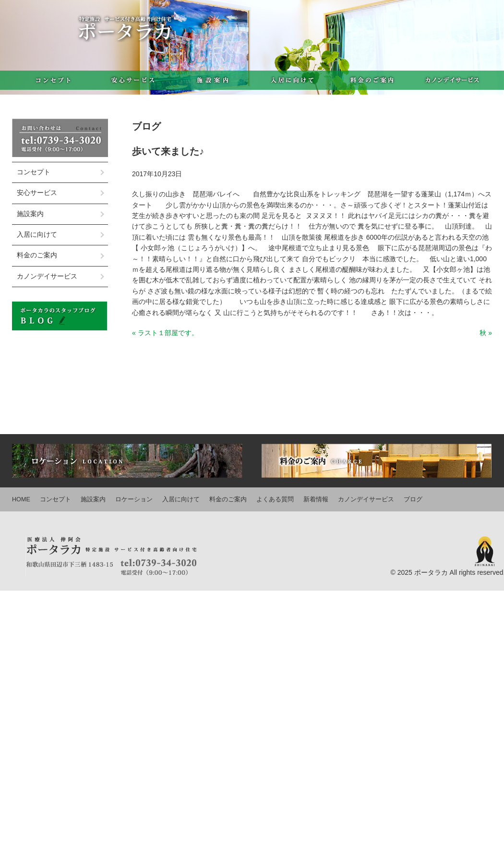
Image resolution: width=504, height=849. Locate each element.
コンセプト (52, 80)
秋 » (486, 333)
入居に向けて (292, 80)
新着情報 (316, 499)
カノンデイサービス (452, 80)
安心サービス (132, 80)
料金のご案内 (372, 80)
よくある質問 (275, 499)
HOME (21, 499)
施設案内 (212, 80)
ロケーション (134, 499)
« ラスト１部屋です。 (165, 333)
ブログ (413, 499)
